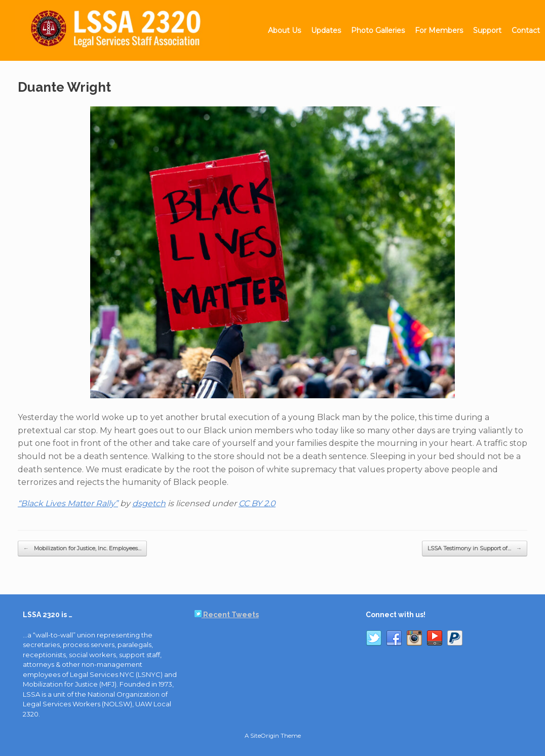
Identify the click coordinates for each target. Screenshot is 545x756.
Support (487, 30)
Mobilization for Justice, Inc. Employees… (82, 549)
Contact (526, 30)
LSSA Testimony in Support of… (475, 549)
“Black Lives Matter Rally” (68, 503)
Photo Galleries (378, 30)
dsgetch (149, 503)
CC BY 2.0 (257, 503)
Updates (326, 30)
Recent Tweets (227, 615)
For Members (439, 30)
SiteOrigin (265, 736)
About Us (284, 30)
